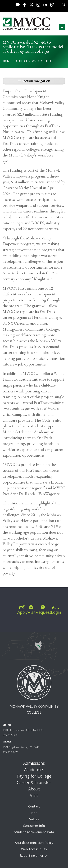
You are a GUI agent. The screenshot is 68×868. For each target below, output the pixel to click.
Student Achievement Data (34, 832)
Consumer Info (34, 826)
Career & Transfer (34, 782)
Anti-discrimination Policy (34, 843)
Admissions (34, 763)
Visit (34, 795)
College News (26, 61)
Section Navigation (34, 81)
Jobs (34, 813)
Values (34, 819)
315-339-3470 (10, 752)
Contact (34, 806)
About (34, 789)
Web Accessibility (34, 849)
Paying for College (34, 776)
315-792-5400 (10, 735)
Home (7, 61)
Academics (34, 769)
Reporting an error (34, 855)
